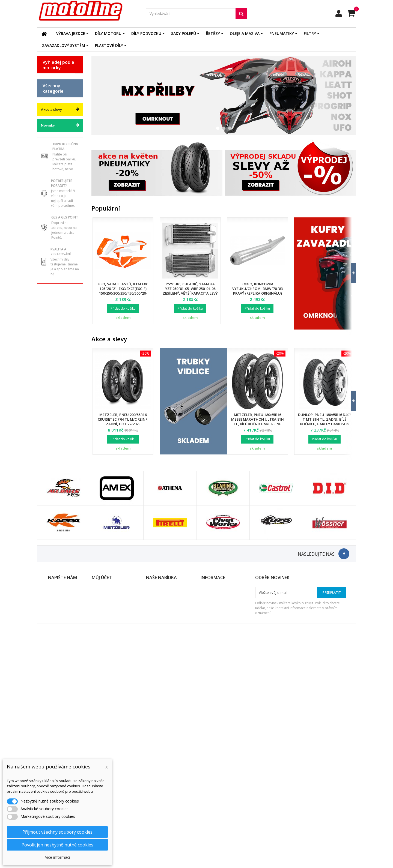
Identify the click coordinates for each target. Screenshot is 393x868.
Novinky (48, 434)
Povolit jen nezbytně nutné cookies (57, 845)
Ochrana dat (211, 811)
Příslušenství (53, 358)
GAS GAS (50, 97)
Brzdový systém (56, 283)
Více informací (57, 857)
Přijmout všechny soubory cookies (57, 832)
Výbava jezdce (71, 33)
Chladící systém (56, 292)
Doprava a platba (215, 797)
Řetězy (213, 33)
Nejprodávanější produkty (167, 811)
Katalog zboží (54, 197)
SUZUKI (49, 145)
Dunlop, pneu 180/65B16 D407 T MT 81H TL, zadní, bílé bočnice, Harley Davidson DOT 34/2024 (324, 422)
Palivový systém (56, 302)
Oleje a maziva (245, 33)
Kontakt (207, 818)
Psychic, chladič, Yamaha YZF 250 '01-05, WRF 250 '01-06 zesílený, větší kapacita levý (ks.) (190, 291)
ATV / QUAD (53, 164)
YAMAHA (50, 154)
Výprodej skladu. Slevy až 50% (57, 399)
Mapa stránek (158, 818)
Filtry (310, 33)
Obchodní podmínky (217, 804)
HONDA (49, 107)
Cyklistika (51, 377)
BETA (47, 78)
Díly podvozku (146, 33)
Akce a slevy (51, 418)
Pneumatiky (282, 33)
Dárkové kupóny (56, 387)
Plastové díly (109, 45)
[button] (350, 273)
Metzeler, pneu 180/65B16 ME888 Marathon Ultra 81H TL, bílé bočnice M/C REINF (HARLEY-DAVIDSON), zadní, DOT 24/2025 (257, 424)
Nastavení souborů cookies (114, 832)
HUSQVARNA (54, 116)
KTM (47, 135)
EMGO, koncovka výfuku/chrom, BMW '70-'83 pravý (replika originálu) (257, 289)
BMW (47, 88)
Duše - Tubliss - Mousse (56, 346)
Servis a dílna (54, 335)
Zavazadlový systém (64, 45)
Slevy (151, 797)
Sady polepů (184, 33)
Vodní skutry (53, 368)
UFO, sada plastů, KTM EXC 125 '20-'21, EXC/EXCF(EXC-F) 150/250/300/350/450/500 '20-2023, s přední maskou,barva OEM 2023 (123, 293)
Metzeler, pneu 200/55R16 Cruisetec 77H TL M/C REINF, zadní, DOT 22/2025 (123, 419)
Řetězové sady (55, 264)
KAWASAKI (52, 126)
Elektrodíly (52, 254)
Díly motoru (108, 33)
